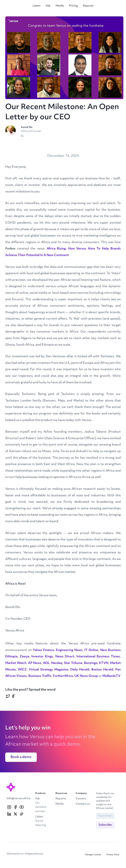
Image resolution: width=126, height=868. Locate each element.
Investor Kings (42, 657)
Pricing (73, 6)
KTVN (104, 663)
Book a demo (21, 757)
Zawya (24, 657)
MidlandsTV (111, 676)
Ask (48, 6)
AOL (46, 663)
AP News (35, 663)
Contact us (83, 804)
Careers (81, 799)
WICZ (22, 670)
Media (60, 6)
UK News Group (86, 676)
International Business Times (98, 657)
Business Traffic (40, 676)
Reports (88, 6)
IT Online (91, 650)
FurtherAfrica (63, 676)
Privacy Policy (113, 855)
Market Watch (16, 663)
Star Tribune (73, 663)
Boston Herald (102, 670)
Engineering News (69, 650)
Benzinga (91, 663)
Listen (37, 6)
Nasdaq (57, 663)
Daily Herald (80, 670)
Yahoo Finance (43, 650)
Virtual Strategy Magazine (49, 670)
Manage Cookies (93, 855)
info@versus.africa (18, 799)
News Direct (65, 657)
